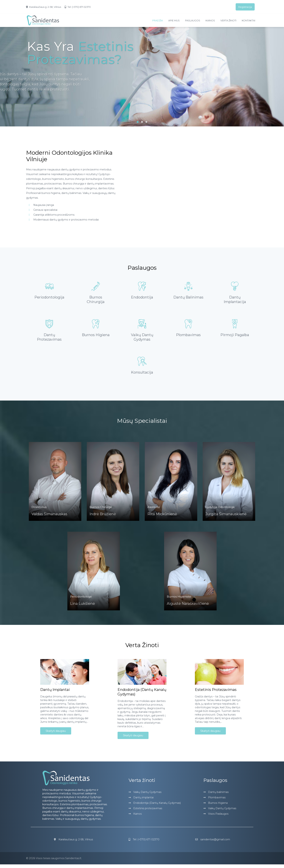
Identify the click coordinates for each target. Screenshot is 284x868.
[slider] (142, 81)
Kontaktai (248, 20)
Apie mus (174, 20)
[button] (138, 122)
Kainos (210, 20)
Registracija (245, 7)
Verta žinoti (228, 20)
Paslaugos (193, 20)
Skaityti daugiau (56, 734)
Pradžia (158, 20)
